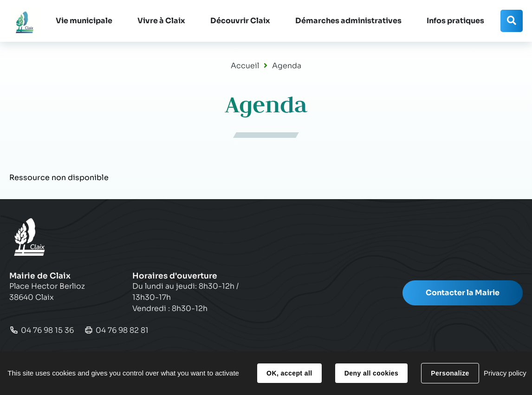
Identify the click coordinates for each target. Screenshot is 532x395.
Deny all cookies (371, 373)
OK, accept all (289, 373)
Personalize (450, 373)
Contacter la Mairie (463, 293)
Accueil (245, 66)
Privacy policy (505, 373)
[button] (84, 21)
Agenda (287, 66)
